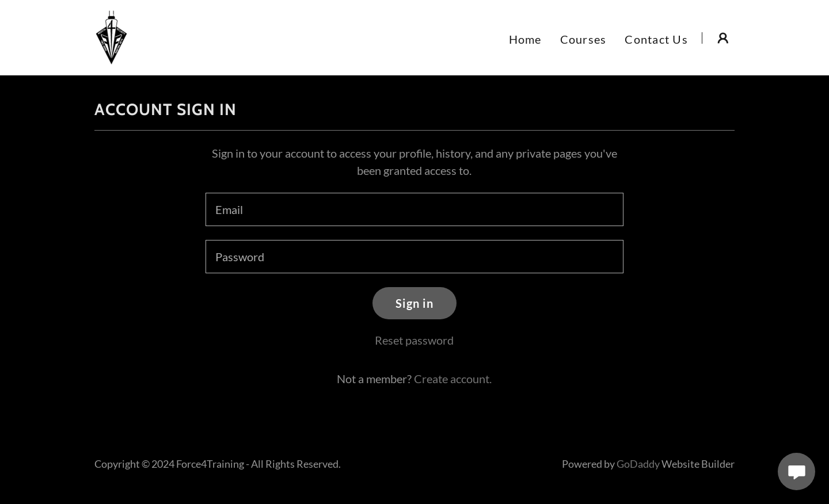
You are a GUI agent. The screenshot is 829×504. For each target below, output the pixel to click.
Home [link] (525, 39)
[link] (111, 36)
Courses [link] (583, 39)
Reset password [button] (414, 340)
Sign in (414, 303)
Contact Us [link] (656, 39)
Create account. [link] (453, 379)
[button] (723, 38)
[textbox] (414, 209)
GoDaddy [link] (638, 464)
